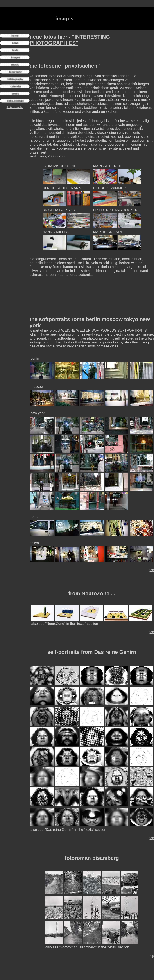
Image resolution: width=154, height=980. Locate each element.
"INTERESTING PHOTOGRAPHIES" (70, 40)
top (152, 570)
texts (81, 624)
